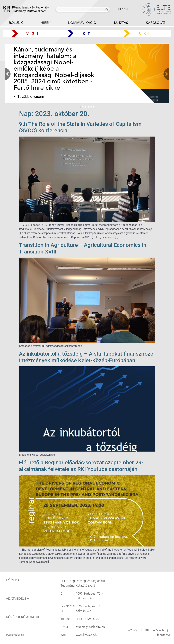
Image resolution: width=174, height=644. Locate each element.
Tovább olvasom (31, 97)
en (126, 9)
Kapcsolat (15, 635)
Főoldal (14, 580)
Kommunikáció (82, 23)
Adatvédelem (18, 599)
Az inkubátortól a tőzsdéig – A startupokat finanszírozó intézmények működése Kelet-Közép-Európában (86, 357)
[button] (166, 74)
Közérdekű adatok (23, 617)
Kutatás (121, 23)
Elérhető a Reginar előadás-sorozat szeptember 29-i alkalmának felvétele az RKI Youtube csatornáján (82, 466)
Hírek (46, 23)
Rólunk (16, 23)
